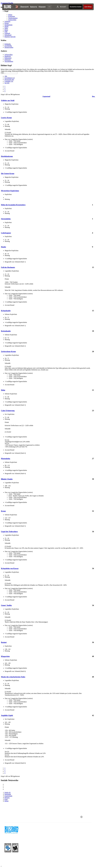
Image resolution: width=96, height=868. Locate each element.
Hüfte (6, 28)
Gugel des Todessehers (9, 532)
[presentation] (8, 7)
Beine (6, 30)
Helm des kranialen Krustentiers (13, 205)
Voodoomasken (13, 18)
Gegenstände (7, 3)
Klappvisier (5, 656)
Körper (7, 23)
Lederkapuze (6, 233)
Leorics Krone (6, 118)
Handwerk (8, 56)
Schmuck (7, 33)
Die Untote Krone (8, 174)
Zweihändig (8, 46)
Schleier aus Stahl (8, 100)
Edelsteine (8, 60)
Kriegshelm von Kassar (10, 568)
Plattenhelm (6, 459)
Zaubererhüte (12, 20)
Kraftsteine (12, 16)
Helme (10, 15)
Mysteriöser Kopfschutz (10, 191)
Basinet (4, 642)
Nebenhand (8, 35)
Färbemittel (8, 58)
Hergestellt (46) (9, 80)
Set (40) (7, 83)
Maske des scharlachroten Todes (13, 677)
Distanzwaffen (9, 47)
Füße (6, 32)
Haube (4, 247)
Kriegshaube (6, 311)
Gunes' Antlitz (6, 605)
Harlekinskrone (7, 156)
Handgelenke (8, 25)
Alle (6, 76)
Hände (6, 27)
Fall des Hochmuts (8, 267)
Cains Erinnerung (8, 411)
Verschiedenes (9, 61)
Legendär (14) (9, 81)
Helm (3, 390)
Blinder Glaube (7, 479)
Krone (3, 511)
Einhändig (8, 44)
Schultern (7, 21)
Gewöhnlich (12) (10, 78)
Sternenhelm (6, 219)
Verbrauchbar (9, 55)
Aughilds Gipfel (7, 715)
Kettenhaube (6, 331)
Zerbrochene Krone (8, 351)
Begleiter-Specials (10, 37)
